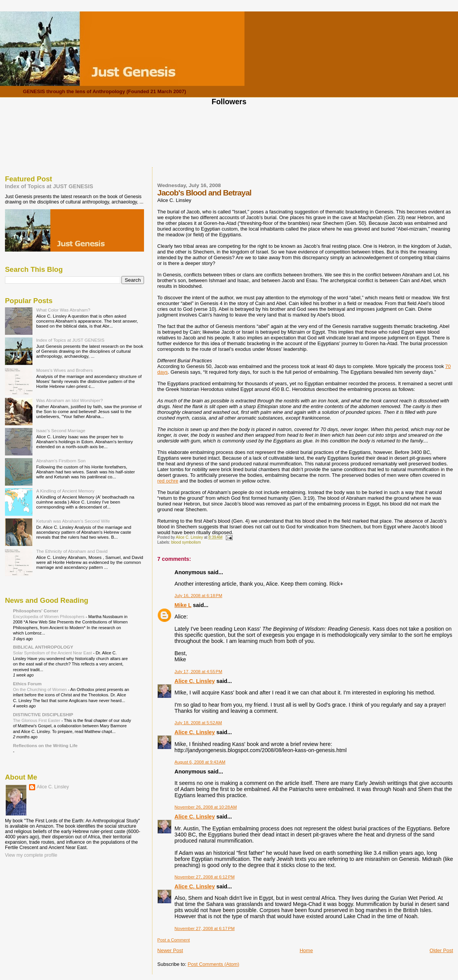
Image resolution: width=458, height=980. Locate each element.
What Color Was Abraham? (63, 310)
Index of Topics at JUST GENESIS (49, 186)
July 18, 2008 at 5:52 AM (198, 723)
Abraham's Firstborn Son (61, 461)
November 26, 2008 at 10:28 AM (206, 807)
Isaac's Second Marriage (61, 430)
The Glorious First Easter (37, 720)
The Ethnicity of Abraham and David (72, 551)
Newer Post (170, 950)
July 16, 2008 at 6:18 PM (198, 596)
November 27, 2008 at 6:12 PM (205, 877)
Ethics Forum (27, 684)
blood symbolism (186, 542)
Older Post (441, 950)
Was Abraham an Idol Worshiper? (70, 400)
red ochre (168, 481)
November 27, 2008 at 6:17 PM (205, 928)
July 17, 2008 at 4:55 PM (198, 672)
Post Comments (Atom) (213, 964)
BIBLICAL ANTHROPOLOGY (43, 647)
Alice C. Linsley (195, 681)
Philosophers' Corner (36, 611)
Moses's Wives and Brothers (65, 370)
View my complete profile (31, 855)
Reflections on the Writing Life (45, 745)
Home (306, 950)
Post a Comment (174, 940)
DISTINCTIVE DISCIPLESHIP (43, 714)
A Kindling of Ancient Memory (65, 491)
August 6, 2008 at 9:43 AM (200, 762)
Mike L (183, 605)
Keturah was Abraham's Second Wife (73, 521)
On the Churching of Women (40, 689)
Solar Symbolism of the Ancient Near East (53, 653)
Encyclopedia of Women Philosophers (49, 617)
